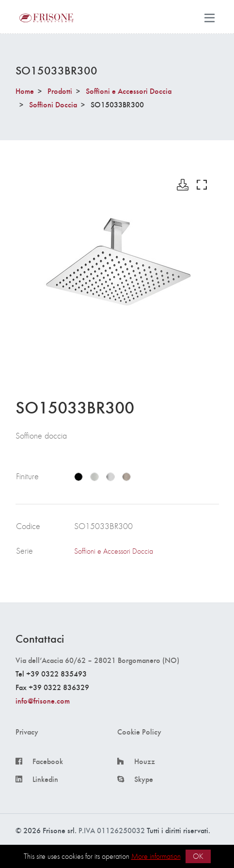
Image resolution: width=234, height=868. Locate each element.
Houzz (145, 761)
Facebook (48, 761)
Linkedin (45, 779)
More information (156, 856)
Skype (144, 779)
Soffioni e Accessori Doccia (129, 91)
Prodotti (60, 91)
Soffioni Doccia (53, 104)
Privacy (27, 732)
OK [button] (198, 856)
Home (25, 91)
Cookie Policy (139, 732)
